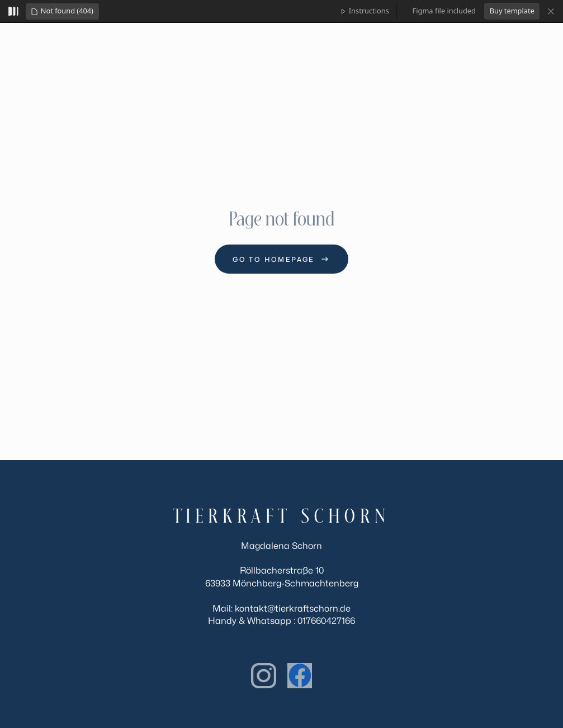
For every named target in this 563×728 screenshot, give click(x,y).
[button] (62, 11)
